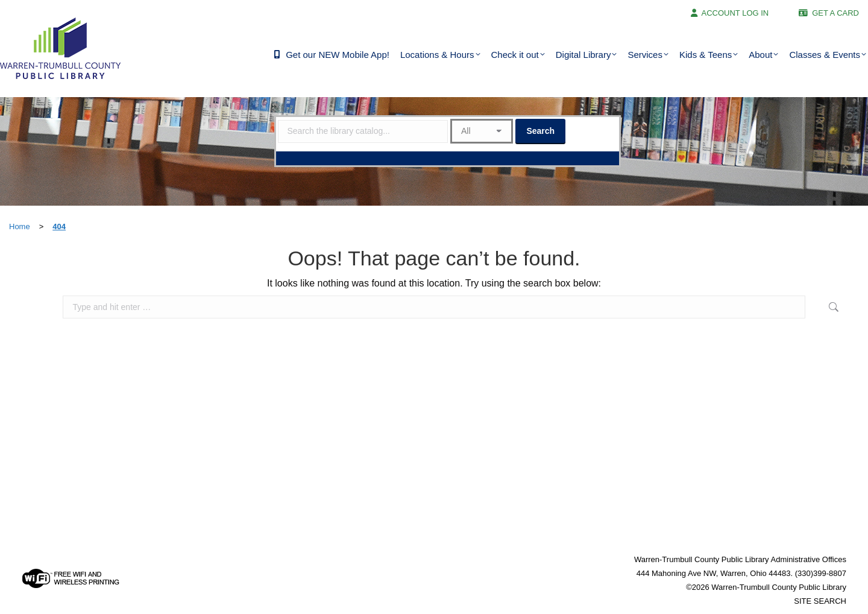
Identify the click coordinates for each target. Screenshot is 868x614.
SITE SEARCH (820, 601)
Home (20, 226)
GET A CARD (835, 13)
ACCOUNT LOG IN (735, 13)
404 (59, 226)
